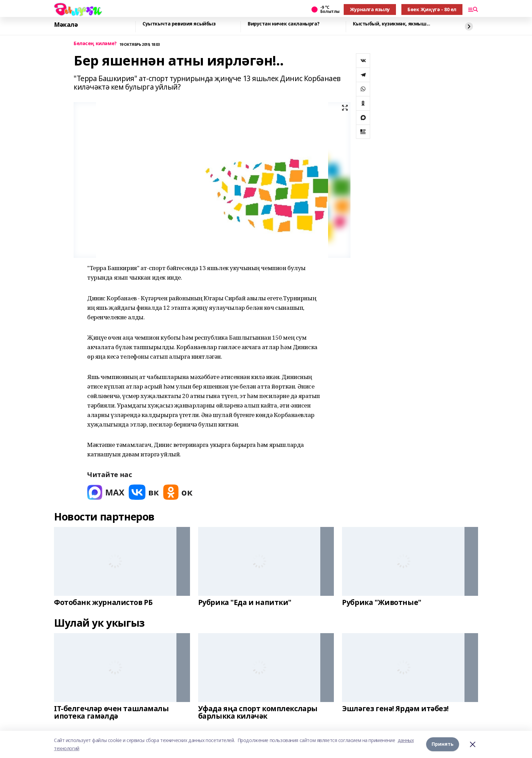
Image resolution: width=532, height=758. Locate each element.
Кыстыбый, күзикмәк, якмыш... (391, 24)
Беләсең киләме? (95, 44)
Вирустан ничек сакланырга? (283, 24)
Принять (443, 744)
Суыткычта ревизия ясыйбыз (179, 24)
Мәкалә (66, 25)
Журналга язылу (370, 9)
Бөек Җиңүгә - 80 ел (432, 9)
